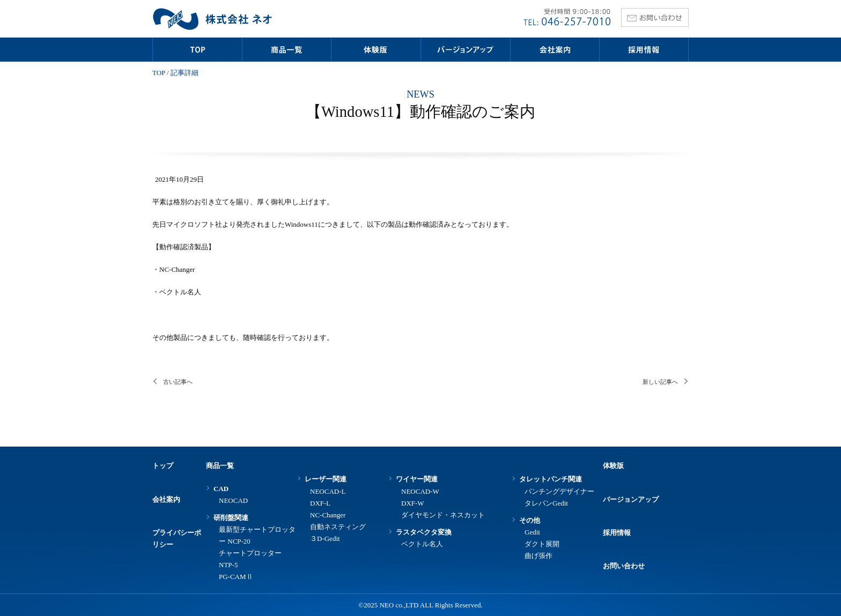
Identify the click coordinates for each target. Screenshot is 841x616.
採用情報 (617, 533)
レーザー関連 (326, 479)
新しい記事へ (660, 382)
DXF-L (320, 503)
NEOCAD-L (328, 491)
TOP (159, 73)
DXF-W (413, 503)
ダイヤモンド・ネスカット (443, 515)
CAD (221, 489)
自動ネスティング (338, 527)
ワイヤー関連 (417, 479)
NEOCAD (233, 500)
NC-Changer (328, 515)
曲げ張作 (538, 556)
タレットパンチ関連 (551, 479)
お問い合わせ (624, 566)
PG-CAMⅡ (236, 577)
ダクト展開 (542, 544)
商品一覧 (220, 466)
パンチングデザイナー (559, 491)
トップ (163, 466)
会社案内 (166, 499)
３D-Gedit (325, 539)
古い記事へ (178, 382)
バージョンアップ (631, 499)
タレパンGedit (546, 503)
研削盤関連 (231, 518)
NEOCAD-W (420, 491)
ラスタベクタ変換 (424, 532)
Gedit (532, 532)
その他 (530, 520)
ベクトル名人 (422, 544)
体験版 (613, 466)
